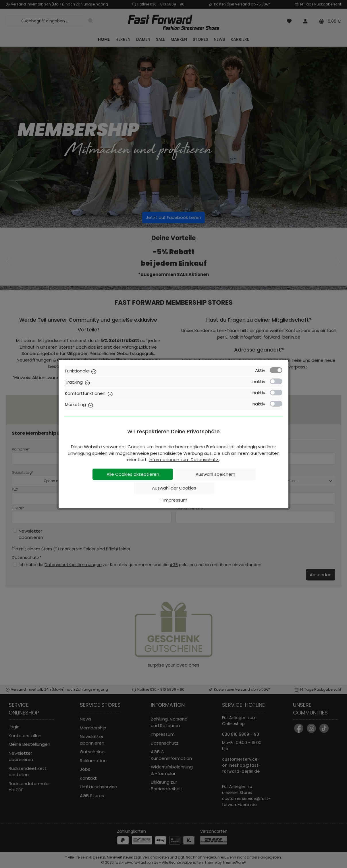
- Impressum (174, 500)
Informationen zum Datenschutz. (184, 460)
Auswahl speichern (215, 474)
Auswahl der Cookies (174, 488)
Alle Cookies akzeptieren (133, 474)
